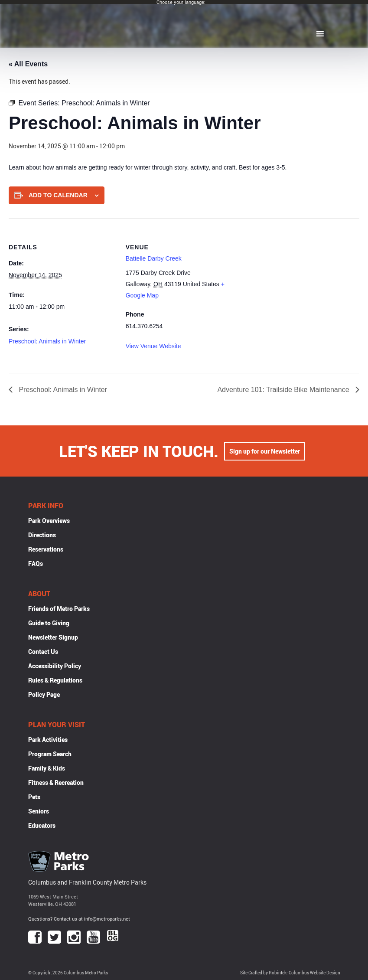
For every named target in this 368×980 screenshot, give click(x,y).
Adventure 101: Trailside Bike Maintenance (284, 390)
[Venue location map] (288, 278)
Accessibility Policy (55, 666)
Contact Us (43, 652)
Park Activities (48, 740)
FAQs (36, 563)
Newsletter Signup (53, 637)
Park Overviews (49, 521)
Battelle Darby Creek (154, 258)
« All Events (28, 64)
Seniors (39, 811)
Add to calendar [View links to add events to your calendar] (58, 195)
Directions (42, 535)
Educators (42, 825)
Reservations (46, 549)
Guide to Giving (49, 623)
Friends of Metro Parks (59, 609)
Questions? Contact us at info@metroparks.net (79, 919)
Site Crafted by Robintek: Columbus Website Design (290, 973)
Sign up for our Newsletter (265, 451)
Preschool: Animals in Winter (47, 341)
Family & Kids (47, 768)
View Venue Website (153, 346)
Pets (34, 797)
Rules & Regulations (55, 680)
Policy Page (44, 694)
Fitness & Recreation (56, 782)
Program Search (50, 754)
